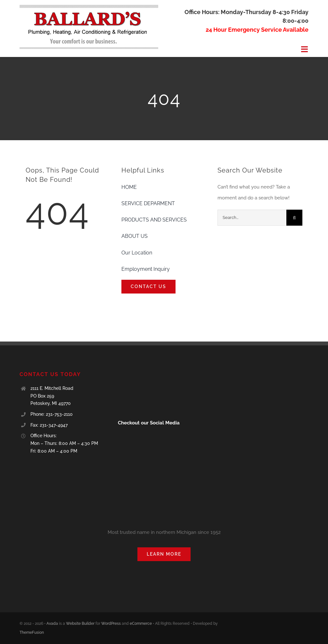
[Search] (294, 218)
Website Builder (80, 624)
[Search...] (252, 218)
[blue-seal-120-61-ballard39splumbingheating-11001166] (140, 373)
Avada (52, 624)
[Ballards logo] (89, 7)
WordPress (111, 624)
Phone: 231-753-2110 (52, 414)
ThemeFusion (32, 632)
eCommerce (141, 624)
